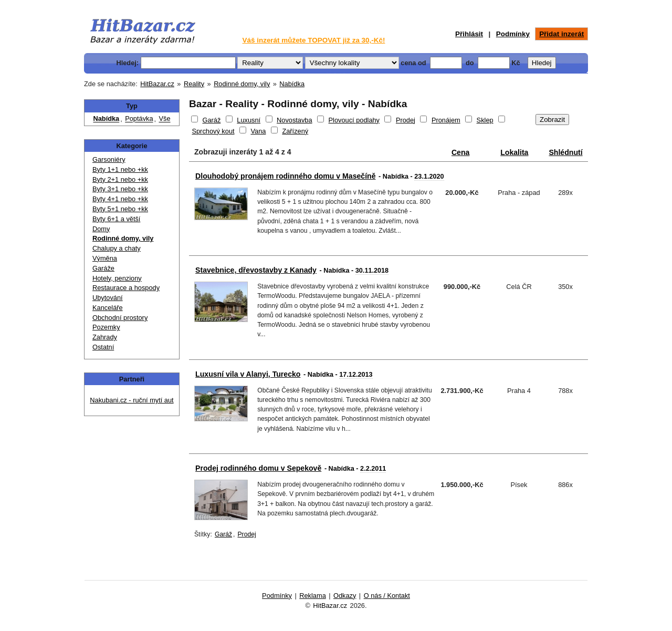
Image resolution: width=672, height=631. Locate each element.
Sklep (485, 120)
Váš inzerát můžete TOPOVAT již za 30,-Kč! (314, 40)
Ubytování (108, 297)
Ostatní (103, 346)
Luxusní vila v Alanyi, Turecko (248, 374)
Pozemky (106, 327)
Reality (194, 84)
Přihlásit (469, 34)
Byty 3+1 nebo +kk (120, 188)
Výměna (105, 258)
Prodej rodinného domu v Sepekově (258, 468)
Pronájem (446, 120)
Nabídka (292, 84)
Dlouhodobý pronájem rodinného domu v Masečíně (285, 176)
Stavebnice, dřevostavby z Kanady (256, 270)
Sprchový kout (213, 131)
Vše (164, 119)
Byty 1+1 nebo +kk (120, 169)
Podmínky (513, 34)
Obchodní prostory (120, 317)
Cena (460, 152)
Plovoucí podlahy (354, 120)
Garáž (211, 120)
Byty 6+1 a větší (116, 218)
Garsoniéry (109, 159)
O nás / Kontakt (387, 596)
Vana (259, 131)
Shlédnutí (565, 152)
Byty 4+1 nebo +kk (120, 198)
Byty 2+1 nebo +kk (120, 179)
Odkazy (345, 596)
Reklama (313, 596)
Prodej (406, 120)
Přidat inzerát (561, 34)
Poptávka (139, 119)
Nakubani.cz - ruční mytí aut (132, 400)
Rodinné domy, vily (242, 84)
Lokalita (514, 152)
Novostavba (295, 120)
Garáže (103, 268)
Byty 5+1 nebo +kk (120, 208)
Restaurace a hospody (126, 287)
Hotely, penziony (117, 278)
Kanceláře (108, 307)
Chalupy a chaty (117, 248)
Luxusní (249, 120)
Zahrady (105, 337)
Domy (101, 228)
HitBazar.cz (157, 84)
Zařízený (295, 131)
